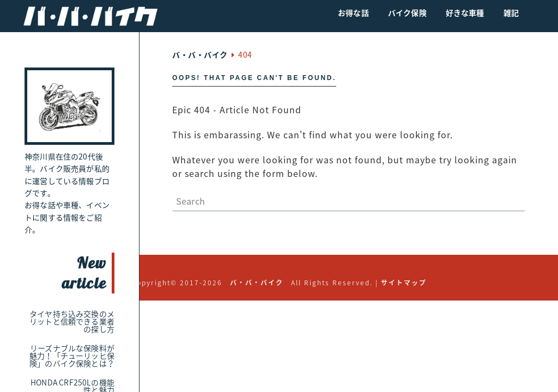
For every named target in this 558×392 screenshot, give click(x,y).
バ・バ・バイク (257, 283)
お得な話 (353, 13)
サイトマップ (404, 283)
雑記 (511, 13)
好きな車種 (465, 13)
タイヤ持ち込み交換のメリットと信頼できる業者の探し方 (72, 321)
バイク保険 (407, 13)
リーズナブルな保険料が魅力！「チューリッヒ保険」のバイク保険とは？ (72, 356)
